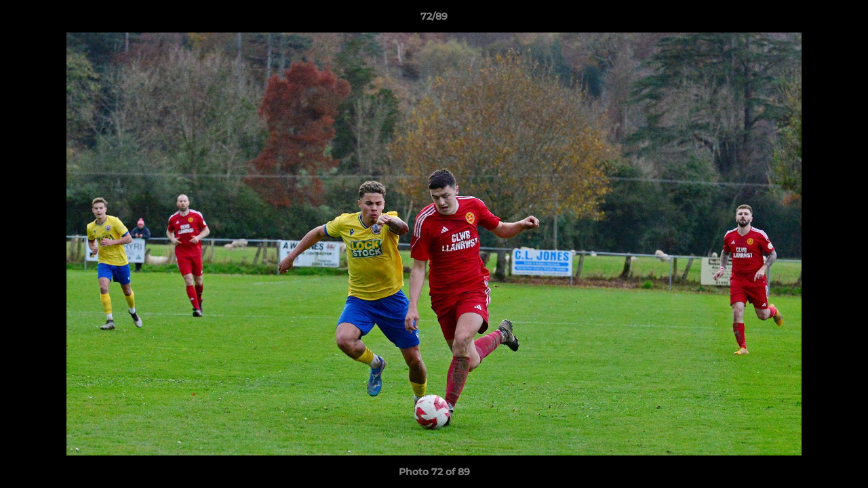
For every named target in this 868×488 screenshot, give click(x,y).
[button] (844, 20)
